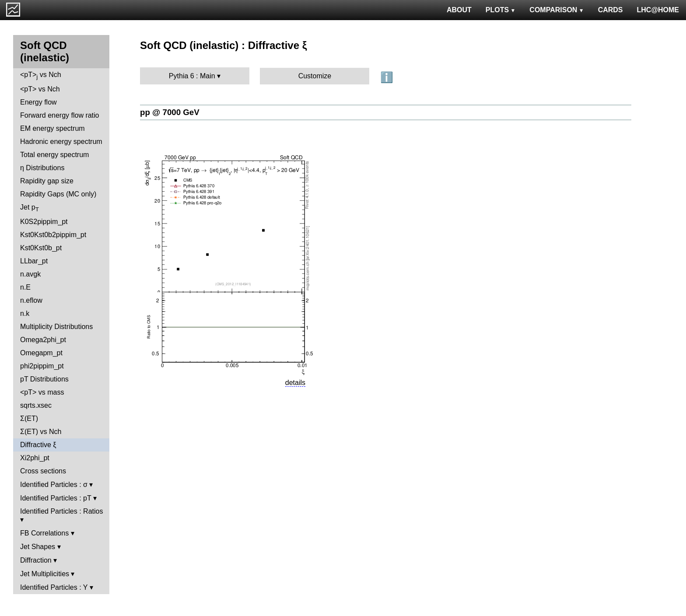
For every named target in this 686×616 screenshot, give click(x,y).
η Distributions (42, 168)
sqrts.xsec (36, 405)
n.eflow (31, 300)
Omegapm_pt (41, 353)
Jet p (30, 208)
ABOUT (459, 10)
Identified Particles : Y (54, 587)
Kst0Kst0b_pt (41, 248)
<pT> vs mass (42, 392)
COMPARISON (556, 10)
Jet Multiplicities (45, 574)
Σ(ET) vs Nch (41, 432)
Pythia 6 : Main (192, 76)
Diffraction (36, 560)
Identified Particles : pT (56, 498)
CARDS (611, 10)
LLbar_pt (34, 261)
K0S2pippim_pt (44, 222)
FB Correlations (44, 533)
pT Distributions (44, 379)
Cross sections (43, 471)
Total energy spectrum (54, 155)
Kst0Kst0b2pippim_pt (53, 235)
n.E (25, 287)
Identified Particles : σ (54, 485)
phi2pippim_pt (42, 366)
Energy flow (38, 102)
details (295, 383)
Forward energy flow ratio (60, 115)
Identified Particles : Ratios (61, 511)
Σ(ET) (29, 418)
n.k (25, 313)
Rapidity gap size (47, 181)
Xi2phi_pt (35, 458)
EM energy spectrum (52, 128)
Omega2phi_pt (43, 340)
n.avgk (30, 274)
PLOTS (501, 10)
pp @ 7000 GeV (170, 112)
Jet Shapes (38, 547)
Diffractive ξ (38, 445)
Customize (315, 76)
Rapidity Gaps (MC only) (58, 194)
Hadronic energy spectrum (61, 142)
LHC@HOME (658, 10)
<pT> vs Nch (41, 75)
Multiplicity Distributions (56, 327)
